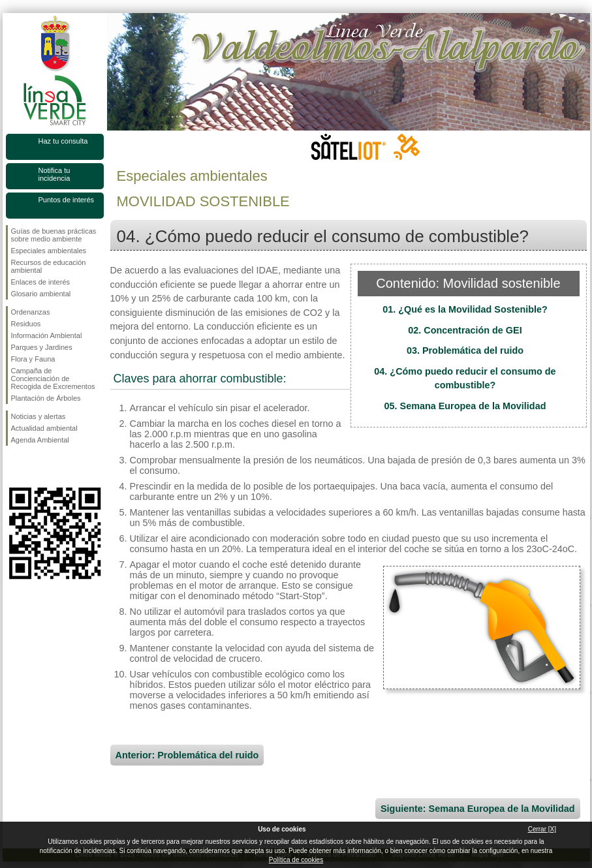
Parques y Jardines (42, 347)
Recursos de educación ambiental (49, 266)
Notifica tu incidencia (55, 174)
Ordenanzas (31, 312)
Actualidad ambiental (44, 428)
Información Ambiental (47, 335)
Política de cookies (296, 860)
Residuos (26, 324)
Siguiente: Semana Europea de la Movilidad (477, 809)
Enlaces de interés (41, 282)
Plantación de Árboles (46, 398)
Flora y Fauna (33, 359)
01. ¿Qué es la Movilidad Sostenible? (465, 309)
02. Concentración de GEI (465, 330)
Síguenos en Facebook (14, 467)
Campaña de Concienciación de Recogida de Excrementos (53, 379)
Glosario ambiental (41, 294)
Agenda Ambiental (40, 440)
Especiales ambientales (49, 251)
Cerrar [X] (542, 829)
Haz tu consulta (63, 141)
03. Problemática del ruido (465, 350)
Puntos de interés (67, 200)
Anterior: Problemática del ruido (187, 755)
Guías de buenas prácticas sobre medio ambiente (54, 235)
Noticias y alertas (39, 416)
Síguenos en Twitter (35, 467)
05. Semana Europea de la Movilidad (465, 406)
